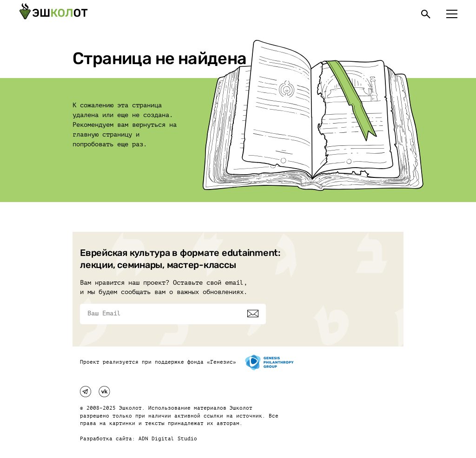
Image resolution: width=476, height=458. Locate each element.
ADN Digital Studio (168, 439)
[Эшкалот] (53, 14)
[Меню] (452, 14)
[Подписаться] (253, 314)
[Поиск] (426, 14)
